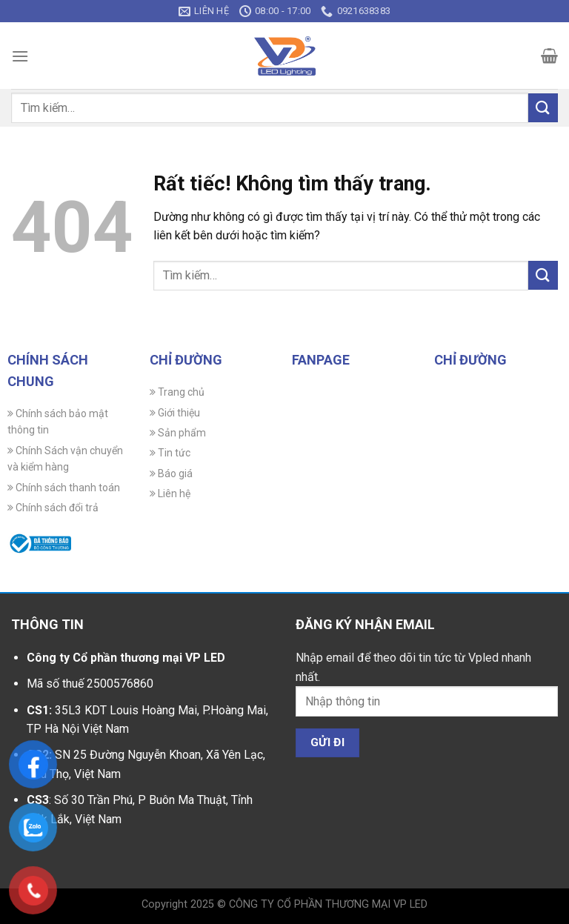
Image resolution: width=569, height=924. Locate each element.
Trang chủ (177, 392)
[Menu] (20, 56)
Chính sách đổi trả (53, 508)
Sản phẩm (178, 433)
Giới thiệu (175, 413)
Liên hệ (170, 493)
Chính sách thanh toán (64, 488)
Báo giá (171, 473)
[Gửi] (543, 108)
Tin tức (170, 453)
